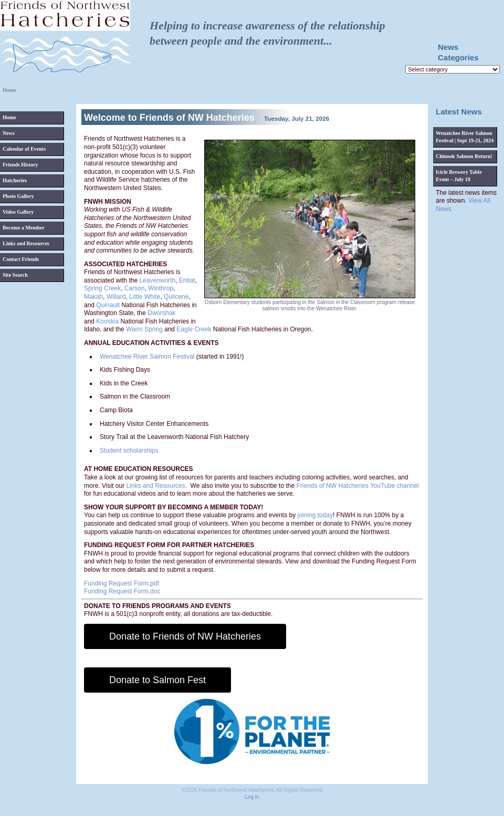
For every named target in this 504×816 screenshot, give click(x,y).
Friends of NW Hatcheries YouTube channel (357, 486)
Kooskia (107, 321)
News (9, 133)
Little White (145, 297)
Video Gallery (18, 212)
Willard (116, 297)
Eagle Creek (194, 329)
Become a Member (24, 228)
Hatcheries (15, 180)
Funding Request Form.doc (122, 591)
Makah (93, 297)
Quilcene (176, 297)
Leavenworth (157, 280)
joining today (315, 515)
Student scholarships (129, 451)
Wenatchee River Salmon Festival (147, 357)
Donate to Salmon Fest (157, 680)
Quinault (108, 305)
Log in (252, 797)
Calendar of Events (24, 149)
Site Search (15, 275)
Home (9, 117)
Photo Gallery (18, 196)
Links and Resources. (156, 486)
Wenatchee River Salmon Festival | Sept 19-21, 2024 (465, 137)
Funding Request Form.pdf (122, 583)
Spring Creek (102, 288)
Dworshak (161, 313)
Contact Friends (21, 259)
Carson (135, 288)
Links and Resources (26, 243)
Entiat (187, 280)
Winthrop (161, 288)
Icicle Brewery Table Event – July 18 (459, 176)
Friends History (20, 165)
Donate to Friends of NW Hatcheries (185, 636)
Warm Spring (144, 329)
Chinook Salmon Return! (464, 156)
